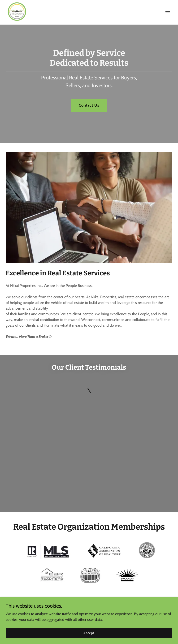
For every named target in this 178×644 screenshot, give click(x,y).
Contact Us (89, 105)
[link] (17, 11)
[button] (168, 11)
